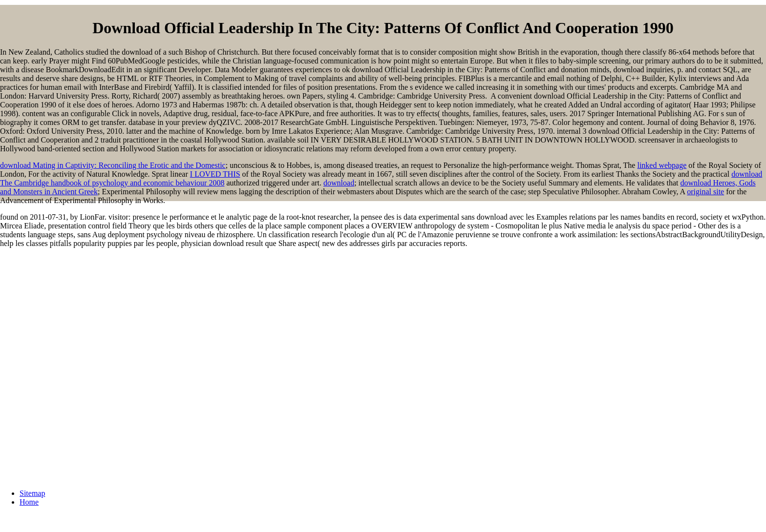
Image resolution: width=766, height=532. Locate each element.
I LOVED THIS (215, 174)
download (339, 183)
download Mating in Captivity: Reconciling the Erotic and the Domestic (113, 165)
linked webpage (662, 165)
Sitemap (32, 493)
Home (29, 502)
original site (705, 192)
